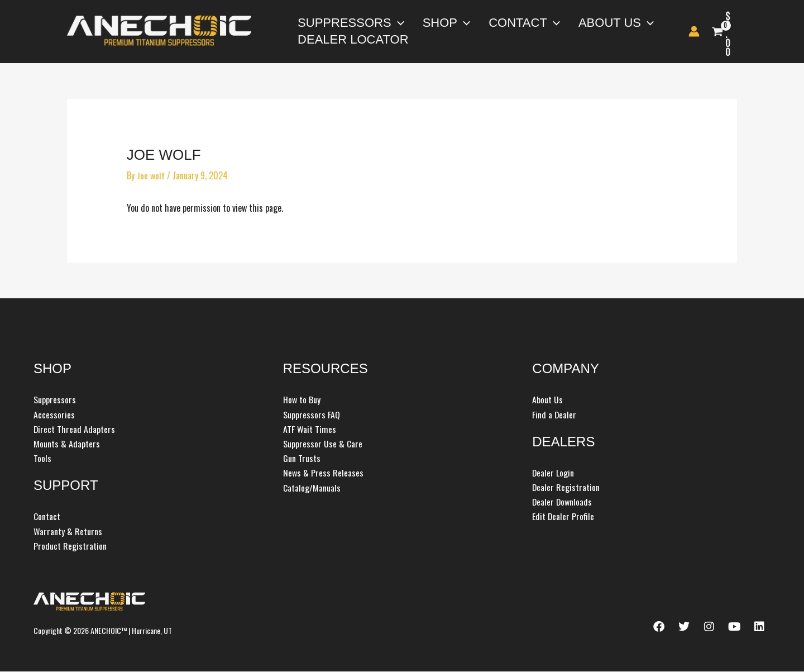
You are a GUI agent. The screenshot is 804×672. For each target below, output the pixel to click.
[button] (392, 23)
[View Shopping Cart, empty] (736, 32)
